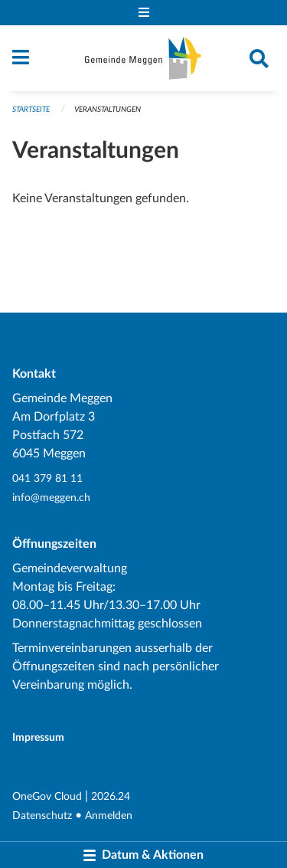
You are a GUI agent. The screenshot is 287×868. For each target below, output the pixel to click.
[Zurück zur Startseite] (143, 58)
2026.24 (111, 796)
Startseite (31, 110)
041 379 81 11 (47, 478)
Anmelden (109, 816)
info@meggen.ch (51, 498)
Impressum (38, 737)
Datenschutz (42, 816)
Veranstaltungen (108, 110)
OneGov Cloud (47, 796)
